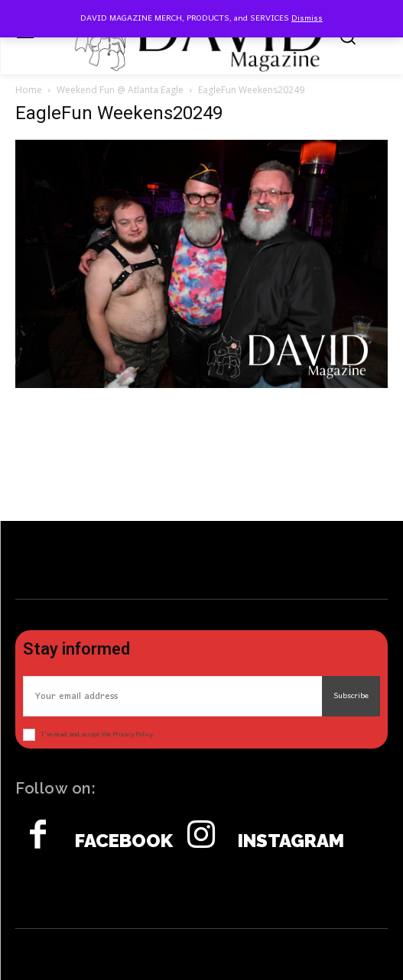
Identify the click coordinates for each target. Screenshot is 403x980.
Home (29, 90)
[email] (172, 696)
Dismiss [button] (307, 18)
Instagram (291, 841)
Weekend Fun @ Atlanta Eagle (120, 90)
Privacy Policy (133, 734)
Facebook (124, 841)
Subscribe (351, 696)
